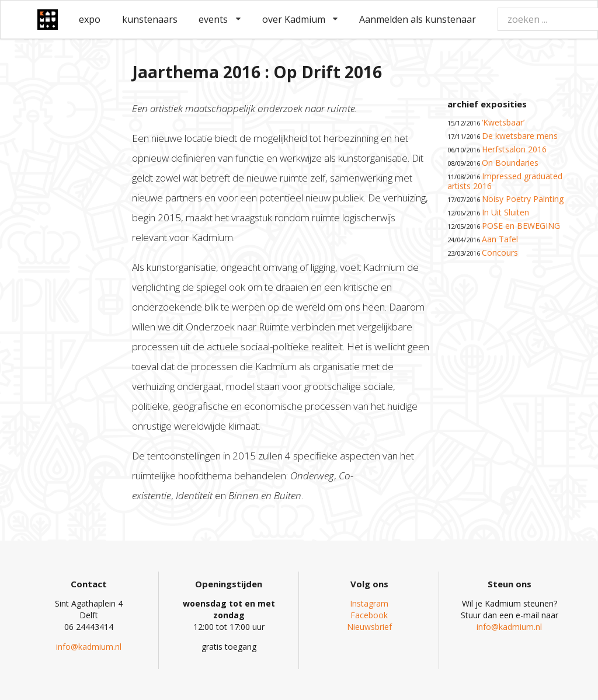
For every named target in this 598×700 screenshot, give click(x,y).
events (220, 19)
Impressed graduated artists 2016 (505, 181)
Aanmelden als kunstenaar (418, 19)
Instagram (369, 603)
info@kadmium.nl (89, 647)
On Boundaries (510, 163)
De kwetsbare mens (520, 136)
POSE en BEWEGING (521, 226)
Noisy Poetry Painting (523, 199)
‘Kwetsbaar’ (503, 122)
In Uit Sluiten (505, 212)
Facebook (369, 615)
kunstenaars (150, 19)
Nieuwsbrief (369, 627)
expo (90, 19)
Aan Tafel (500, 239)
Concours (500, 253)
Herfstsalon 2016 (514, 149)
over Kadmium (300, 19)
